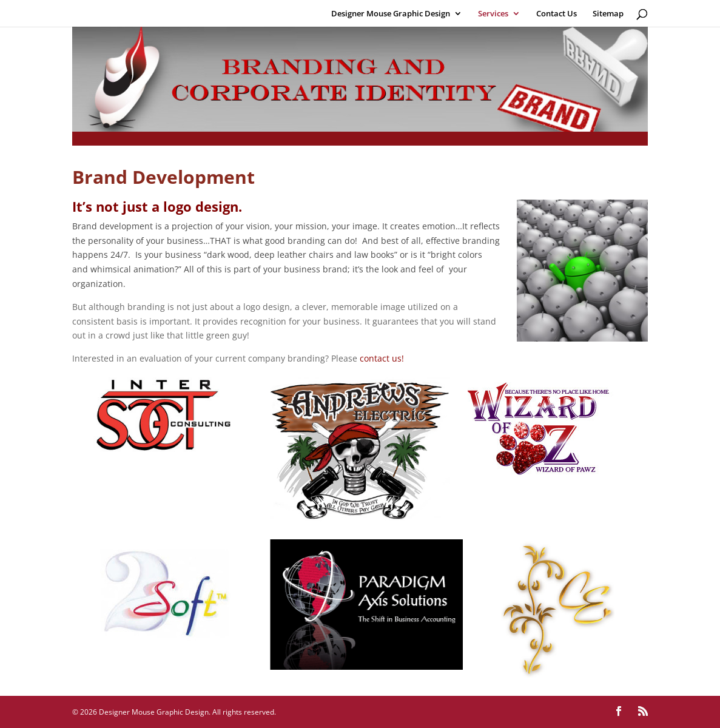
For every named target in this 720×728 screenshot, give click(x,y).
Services (493, 14)
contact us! (382, 358)
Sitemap (608, 14)
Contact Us (557, 14)
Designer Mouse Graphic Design (391, 14)
